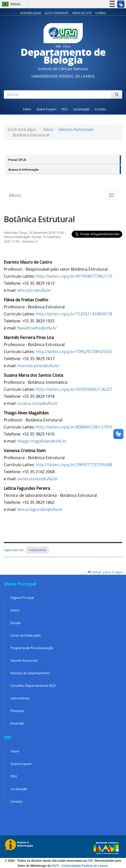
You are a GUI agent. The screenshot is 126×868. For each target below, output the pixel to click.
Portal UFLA (17, 160)
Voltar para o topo (105, 572)
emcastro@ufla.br (34, 290)
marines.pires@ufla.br (38, 366)
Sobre (27, 109)
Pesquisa (17, 711)
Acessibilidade (31, 13)
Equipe (15, 623)
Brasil (11, 4)
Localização (81, 109)
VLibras (101, 13)
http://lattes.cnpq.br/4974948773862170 (74, 276)
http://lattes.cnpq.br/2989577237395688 (74, 465)
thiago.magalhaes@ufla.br (42, 441)
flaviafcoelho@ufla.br (37, 328)
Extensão (17, 723)
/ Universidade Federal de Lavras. (84, 866)
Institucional (37, 550)
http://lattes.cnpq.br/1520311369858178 (74, 314)
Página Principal (22, 598)
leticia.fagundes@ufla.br (41, 509)
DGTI (56, 866)
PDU (65, 109)
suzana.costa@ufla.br (38, 403)
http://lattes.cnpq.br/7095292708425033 (74, 352)
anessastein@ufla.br (39, 479)
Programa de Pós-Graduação (32, 648)
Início (48, 129)
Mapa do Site (82, 13)
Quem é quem (46, 109)
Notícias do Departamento (30, 673)
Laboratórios (20, 698)
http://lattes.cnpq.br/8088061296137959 (74, 427)
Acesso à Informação (24, 170)
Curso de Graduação (26, 635)
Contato (100, 109)
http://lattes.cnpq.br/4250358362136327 (74, 389)
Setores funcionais (76, 129)
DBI (90, 861)
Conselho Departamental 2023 (33, 686)
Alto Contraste (57, 13)
